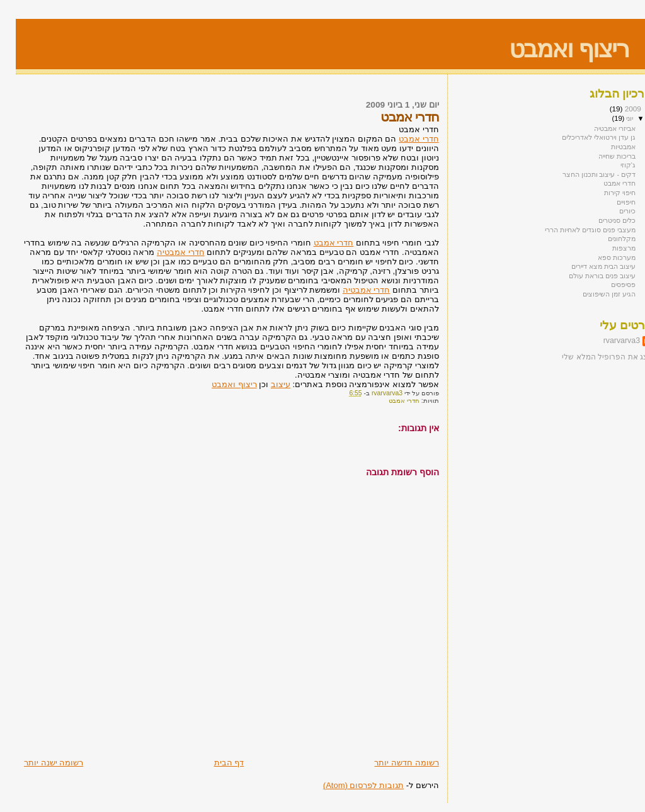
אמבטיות (608, 147)
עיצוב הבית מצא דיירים (588, 266)
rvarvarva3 (606, 341)
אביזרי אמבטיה (599, 128)
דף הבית (214, 763)
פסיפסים (608, 285)
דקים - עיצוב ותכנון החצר (583, 174)
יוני (613, 118)
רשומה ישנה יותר (38, 763)
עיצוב (265, 384)
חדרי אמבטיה (165, 252)
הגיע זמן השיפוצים (593, 294)
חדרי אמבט (403, 139)
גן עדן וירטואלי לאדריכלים (583, 137)
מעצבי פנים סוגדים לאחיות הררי (574, 230)
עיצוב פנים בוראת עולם (586, 276)
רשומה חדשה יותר (391, 763)
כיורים (612, 211)
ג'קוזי (612, 165)
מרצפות (608, 248)
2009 (616, 109)
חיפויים (610, 202)
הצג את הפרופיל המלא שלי (591, 357)
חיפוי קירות (604, 193)
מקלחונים (606, 239)
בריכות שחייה (601, 156)
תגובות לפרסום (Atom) (348, 785)
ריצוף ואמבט (553, 49)
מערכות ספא (601, 257)
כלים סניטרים (601, 220)
